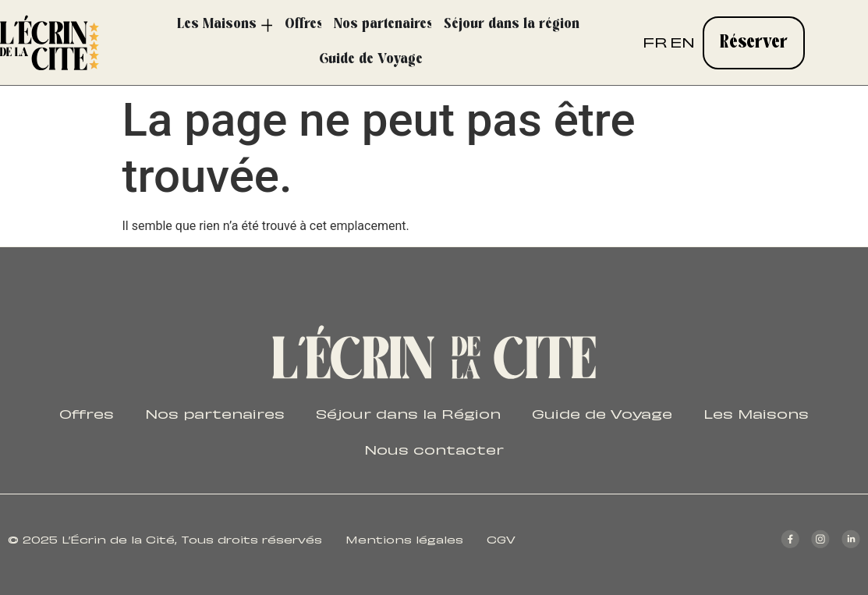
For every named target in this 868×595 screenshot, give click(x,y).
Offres (87, 413)
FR (655, 41)
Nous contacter (434, 448)
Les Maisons (756, 413)
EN (682, 41)
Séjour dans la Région (408, 413)
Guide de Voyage (602, 413)
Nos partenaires (215, 413)
